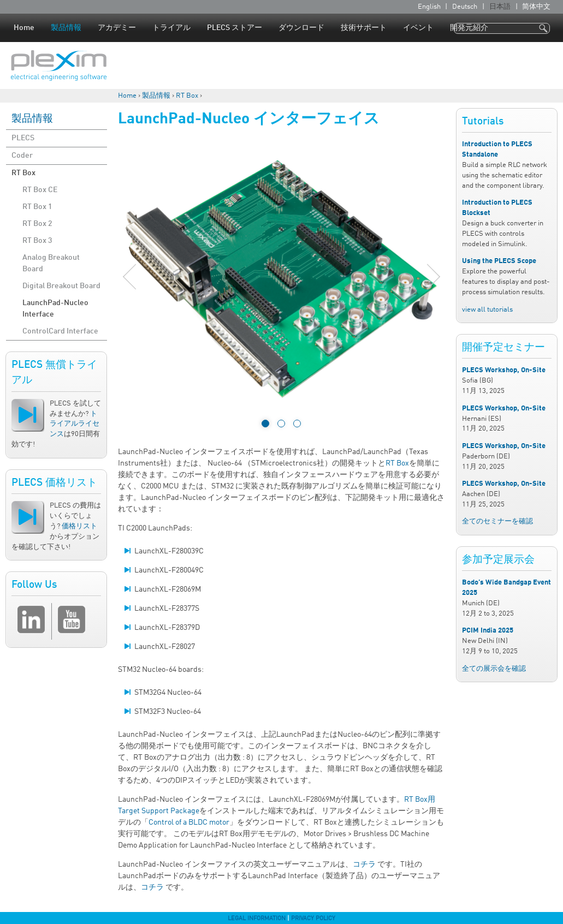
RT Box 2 (37, 224)
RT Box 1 (37, 207)
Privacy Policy (313, 919)
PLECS (23, 138)
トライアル (171, 28)
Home (24, 28)
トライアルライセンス (75, 424)
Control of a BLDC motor (189, 822)
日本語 (500, 7)
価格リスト (79, 526)
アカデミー (117, 28)
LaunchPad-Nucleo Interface (55, 309)
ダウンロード (301, 28)
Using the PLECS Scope (499, 261)
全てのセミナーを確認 (497, 521)
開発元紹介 (469, 28)
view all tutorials (487, 310)
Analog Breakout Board (51, 263)
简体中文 (536, 7)
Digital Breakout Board (61, 286)
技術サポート (364, 28)
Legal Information (257, 919)
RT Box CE (40, 190)
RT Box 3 (37, 241)
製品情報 (66, 28)
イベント (418, 28)
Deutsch (465, 7)
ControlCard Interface (60, 331)
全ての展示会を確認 (494, 669)
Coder (22, 156)
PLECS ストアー (235, 28)
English (429, 7)
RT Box (187, 96)
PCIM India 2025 (488, 631)
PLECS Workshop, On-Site (504, 370)
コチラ (364, 865)
